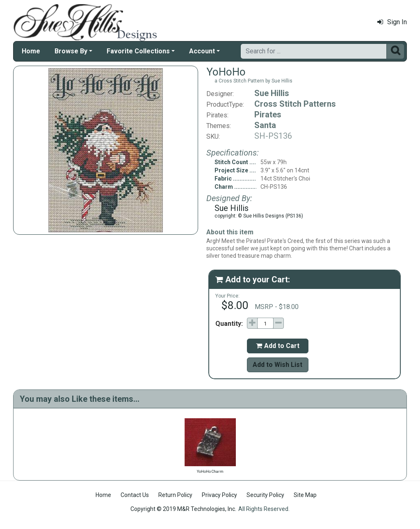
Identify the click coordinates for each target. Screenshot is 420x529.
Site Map (305, 495)
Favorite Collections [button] (138, 51)
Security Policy (265, 495)
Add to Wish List (277, 365)
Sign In (392, 22)
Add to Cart (278, 346)
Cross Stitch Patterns (295, 104)
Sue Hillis (272, 93)
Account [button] (202, 51)
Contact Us (135, 495)
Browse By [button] (71, 51)
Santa (265, 125)
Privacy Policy (219, 495)
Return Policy (175, 495)
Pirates (268, 115)
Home (31, 51)
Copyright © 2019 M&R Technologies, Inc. (183, 509)
